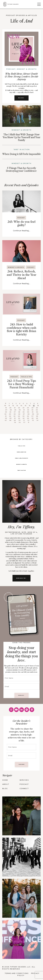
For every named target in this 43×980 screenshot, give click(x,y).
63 (24, 418)
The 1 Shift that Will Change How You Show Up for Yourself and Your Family (21, 137)
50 (38, 414)
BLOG (5, 789)
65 (33, 418)
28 (11, 410)
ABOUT (6, 784)
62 (19, 418)
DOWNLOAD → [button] (22, 695)
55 (24, 416)
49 (33, 414)
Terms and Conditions (17, 973)
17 (34, 406)
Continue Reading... (22, 231)
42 (37, 412)
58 (37, 416)
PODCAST (24, 784)
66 (37, 418)
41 (33, 412)
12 (13, 406)
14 (21, 406)
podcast (21, 218)
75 (15, 422)
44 (10, 414)
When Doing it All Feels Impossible (21, 154)
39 (24, 412)
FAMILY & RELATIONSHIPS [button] (22, 458)
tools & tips (26, 377)
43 (5, 414)
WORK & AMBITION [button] (21, 452)
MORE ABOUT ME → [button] (21, 578)
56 (28, 416)
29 (15, 410)
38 (19, 412)
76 (20, 422)
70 (19, 420)
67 (6, 420)
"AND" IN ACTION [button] (21, 470)
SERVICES (24, 780)
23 (23, 408)
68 (10, 420)
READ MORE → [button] (21, 98)
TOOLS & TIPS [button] (21, 446)
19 (6, 408)
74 (37, 420)
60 (10, 418)
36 (10, 412)
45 (15, 414)
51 (6, 416)
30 (20, 410)
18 (38, 406)
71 (24, 420)
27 (6, 410)
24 (28, 408)
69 (15, 420)
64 (28, 418)
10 (5, 406)
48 (28, 414)
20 (10, 408)
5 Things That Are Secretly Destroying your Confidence (21, 170)
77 (24, 422)
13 (17, 406)
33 (32, 410)
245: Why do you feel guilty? (21, 224)
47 (24, 414)
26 (37, 408)
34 (37, 410)
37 (15, 412)
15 (26, 406)
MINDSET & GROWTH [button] (21, 464)
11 (9, 406)
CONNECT (24, 789)
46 (19, 414)
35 (6, 412)
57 (33, 416)
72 (28, 420)
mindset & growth (16, 267)
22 (19, 408)
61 (15, 418)
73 (33, 420)
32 (28, 410)
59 (6, 418)
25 (32, 408)
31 (24, 410)
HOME (5, 780)
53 (15, 416)
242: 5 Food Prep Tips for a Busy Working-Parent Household (22, 384)
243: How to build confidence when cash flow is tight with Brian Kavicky (21, 329)
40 (28, 412)
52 (10, 416)
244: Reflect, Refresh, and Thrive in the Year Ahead (22, 275)
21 (15, 408)
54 (19, 416)
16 (30, 406)
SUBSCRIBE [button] (21, 764)
